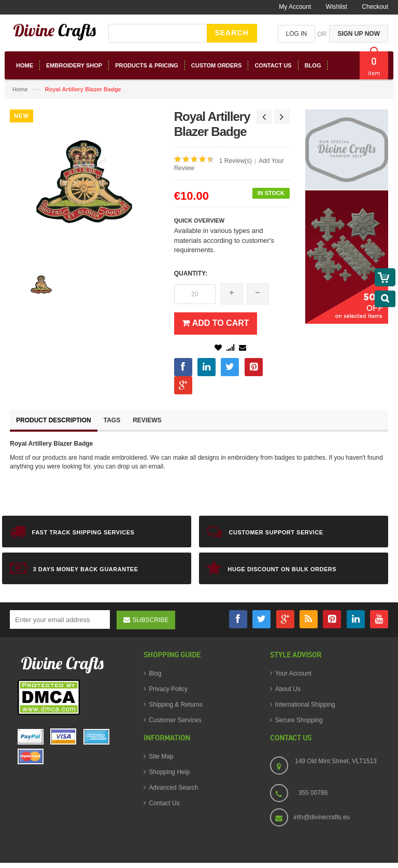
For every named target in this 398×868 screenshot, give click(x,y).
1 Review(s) (236, 161)
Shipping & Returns (175, 705)
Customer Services (175, 720)
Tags (112, 420)
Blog (155, 673)
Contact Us (164, 803)
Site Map (161, 756)
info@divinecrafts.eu (322, 817)
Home (20, 89)
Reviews (147, 420)
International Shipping (305, 705)
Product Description (54, 420)
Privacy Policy (168, 689)
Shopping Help (169, 772)
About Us (288, 689)
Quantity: (191, 273)
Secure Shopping (299, 720)
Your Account (293, 673)
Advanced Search (173, 788)
